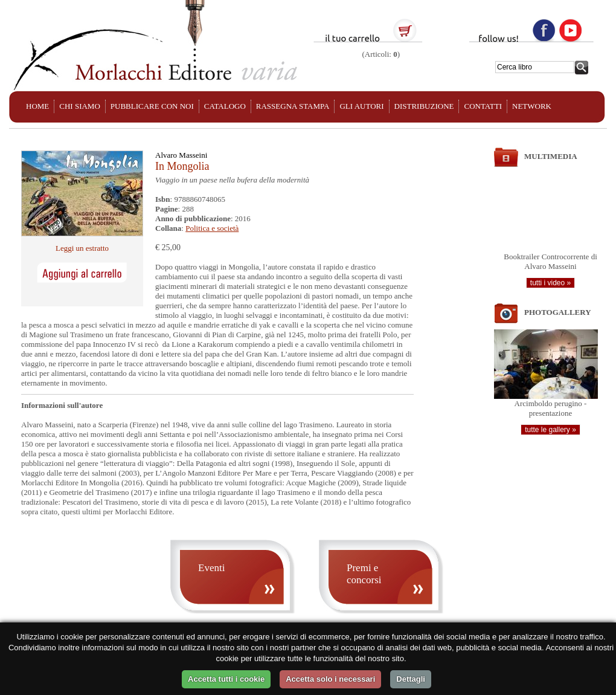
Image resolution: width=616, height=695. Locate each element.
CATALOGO (225, 106)
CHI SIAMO (80, 106)
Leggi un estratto (82, 248)
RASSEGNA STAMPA (293, 106)
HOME (37, 106)
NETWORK (532, 106)
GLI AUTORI (361, 106)
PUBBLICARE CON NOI (152, 106)
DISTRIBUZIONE (424, 106)
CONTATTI (483, 106)
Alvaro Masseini (181, 155)
